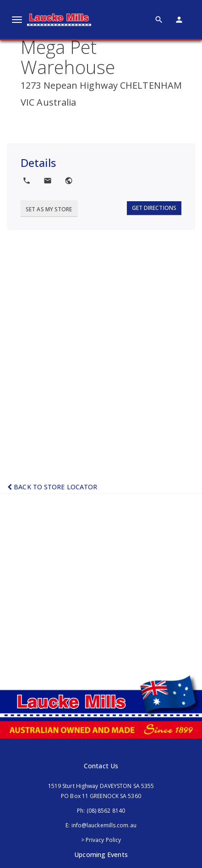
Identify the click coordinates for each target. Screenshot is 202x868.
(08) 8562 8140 (106, 811)
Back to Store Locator (52, 487)
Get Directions (154, 208)
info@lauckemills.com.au (104, 825)
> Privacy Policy (101, 840)
